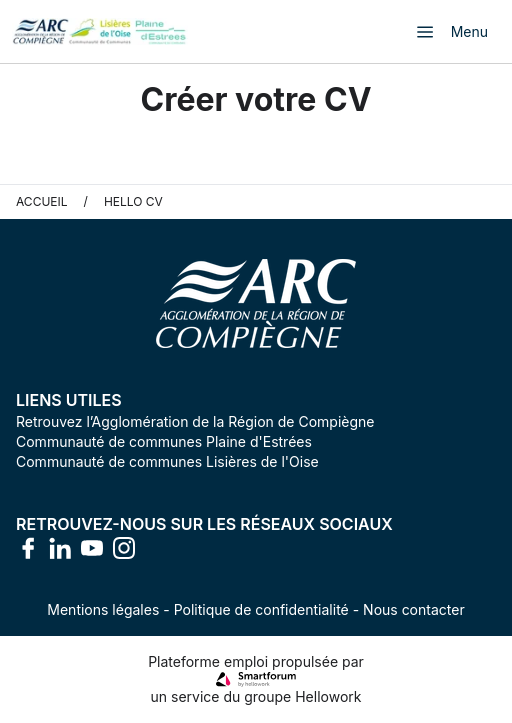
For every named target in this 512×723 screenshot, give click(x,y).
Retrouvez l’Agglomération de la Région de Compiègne (195, 421)
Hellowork (328, 696)
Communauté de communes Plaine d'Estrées (164, 441)
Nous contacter (414, 609)
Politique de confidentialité (261, 609)
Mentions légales (103, 609)
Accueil (42, 201)
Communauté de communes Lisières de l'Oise (167, 461)
